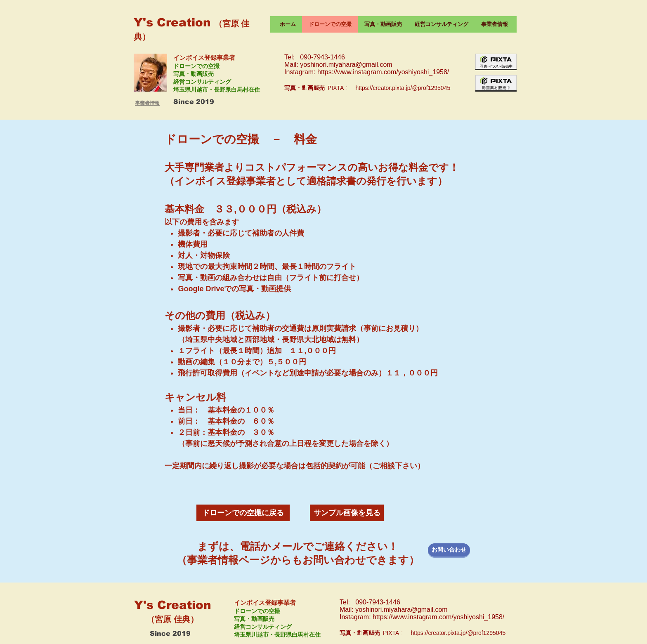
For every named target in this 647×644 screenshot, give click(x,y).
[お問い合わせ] (449, 550)
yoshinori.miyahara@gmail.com (346, 65)
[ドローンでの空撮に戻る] (243, 513)
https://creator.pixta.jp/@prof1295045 (403, 88)
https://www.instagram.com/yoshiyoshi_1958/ (383, 72)
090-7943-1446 (322, 57)
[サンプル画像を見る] (347, 513)
